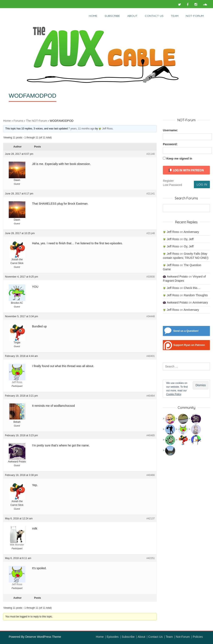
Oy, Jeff (189, 239)
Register (168, 181)
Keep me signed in (179, 159)
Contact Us (154, 16)
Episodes (113, 637)
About (132, 16)
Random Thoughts (196, 295)
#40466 (151, 475)
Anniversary (191, 232)
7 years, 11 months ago (81, 129)
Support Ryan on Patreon (189, 345)
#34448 (151, 316)
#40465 (151, 435)
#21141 (151, 194)
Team (175, 16)
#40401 (151, 356)
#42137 (151, 519)
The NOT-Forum (36, 121)
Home (93, 16)
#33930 (151, 277)
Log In (202, 184)
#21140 (151, 154)
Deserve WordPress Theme (43, 637)
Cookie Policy (174, 394)
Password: (170, 144)
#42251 (151, 558)
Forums (18, 121)
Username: (170, 130)
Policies (198, 637)
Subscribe (112, 16)
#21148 (151, 233)
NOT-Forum (195, 16)
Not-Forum (183, 637)
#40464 (151, 396)
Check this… (192, 288)
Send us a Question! (186, 331)
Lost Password (172, 185)
